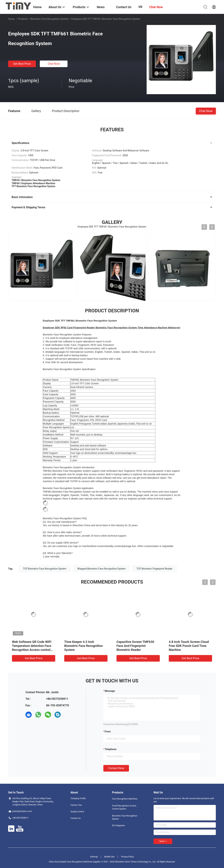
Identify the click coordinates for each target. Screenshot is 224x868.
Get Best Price (22, 64)
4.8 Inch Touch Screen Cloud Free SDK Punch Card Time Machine (189, 646)
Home (11, 19)
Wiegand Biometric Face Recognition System (101, 569)
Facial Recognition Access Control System (124, 807)
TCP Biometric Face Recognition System (45, 569)
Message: (110, 691)
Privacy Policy (127, 857)
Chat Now (54, 64)
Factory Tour (76, 805)
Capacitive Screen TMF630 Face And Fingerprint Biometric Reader (135, 646)
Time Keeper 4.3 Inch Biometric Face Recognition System (84, 646)
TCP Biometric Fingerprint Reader (154, 569)
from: (108, 732)
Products (23, 19)
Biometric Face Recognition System (50, 19)
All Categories (118, 826)
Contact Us (76, 818)
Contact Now (116, 768)
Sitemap (94, 857)
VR (140, 7)
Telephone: (111, 749)
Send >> (163, 841)
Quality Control (77, 812)
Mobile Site (109, 857)
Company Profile (78, 798)
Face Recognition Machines (125, 799)
